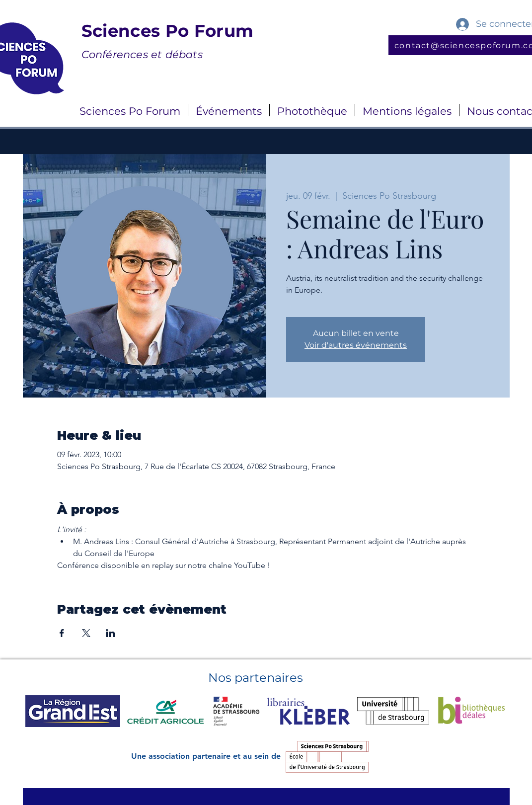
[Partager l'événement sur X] (86, 633)
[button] (130, 110)
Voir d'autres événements (356, 345)
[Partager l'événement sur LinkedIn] (111, 633)
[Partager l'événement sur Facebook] (62, 633)
